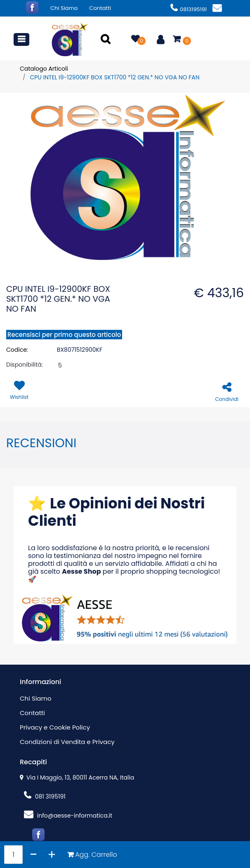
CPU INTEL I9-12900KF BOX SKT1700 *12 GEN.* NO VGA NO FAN (114, 77)
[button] (106, 40)
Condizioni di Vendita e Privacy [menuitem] (67, 742)
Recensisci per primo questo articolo (64, 335)
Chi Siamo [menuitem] (64, 8)
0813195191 (189, 9)
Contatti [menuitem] (100, 8)
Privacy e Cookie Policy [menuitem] (55, 727)
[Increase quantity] (52, 855)
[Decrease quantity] (34, 855)
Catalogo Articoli (44, 69)
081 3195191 (45, 796)
